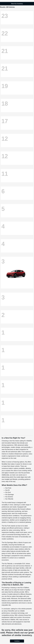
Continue (17, 641)
